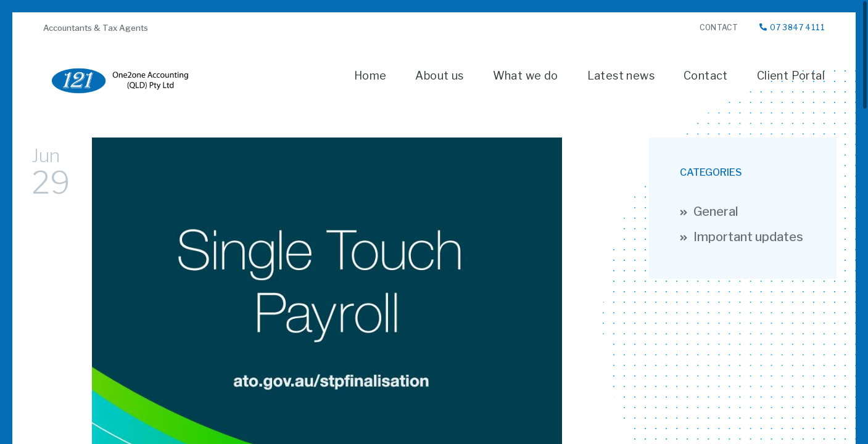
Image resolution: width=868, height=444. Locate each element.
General (716, 212)
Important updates (748, 237)
